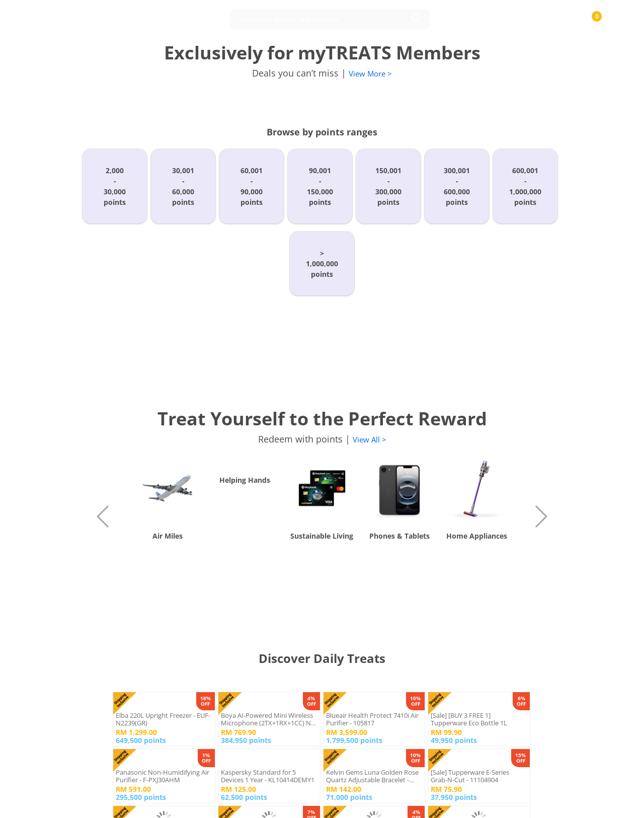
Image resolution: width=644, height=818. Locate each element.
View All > (370, 439)
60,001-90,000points (252, 186)
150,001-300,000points (388, 186)
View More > (370, 73)
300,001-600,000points (457, 186)
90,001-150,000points (320, 186)
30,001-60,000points (183, 186)
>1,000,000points (322, 264)
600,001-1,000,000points (525, 186)
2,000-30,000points (115, 186)
